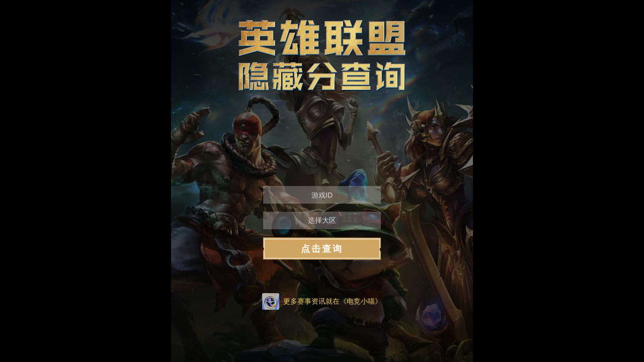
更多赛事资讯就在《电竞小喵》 (333, 301)
